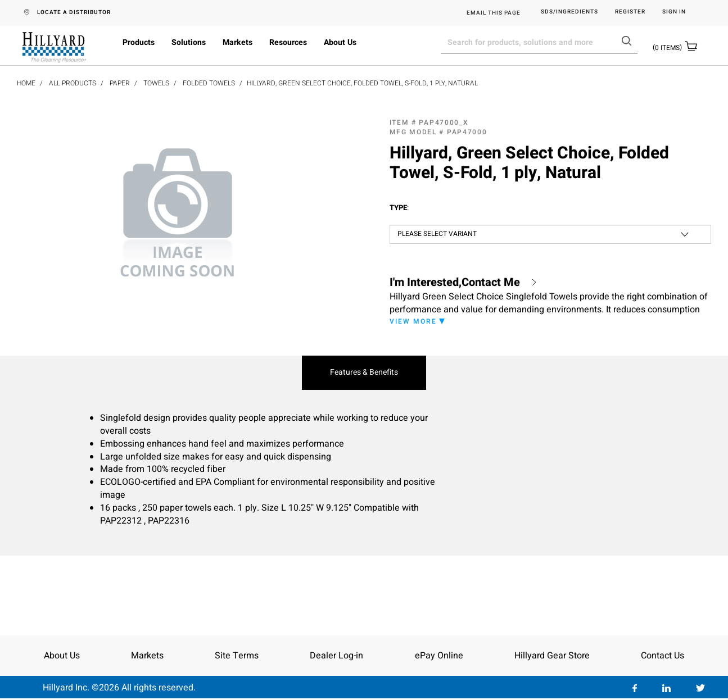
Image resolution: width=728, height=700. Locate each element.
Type (399, 208)
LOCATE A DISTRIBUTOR (74, 12)
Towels (156, 83)
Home (26, 83)
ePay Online (439, 656)
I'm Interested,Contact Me (455, 283)
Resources (288, 42)
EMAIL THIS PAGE (494, 13)
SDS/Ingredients (569, 12)
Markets (238, 42)
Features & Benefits (364, 372)
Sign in (674, 12)
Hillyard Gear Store (552, 656)
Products (139, 42)
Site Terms (237, 656)
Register (630, 12)
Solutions (189, 42)
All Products (73, 83)
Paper (120, 83)
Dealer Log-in (336, 656)
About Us (340, 42)
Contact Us (663, 656)
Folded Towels (209, 83)
